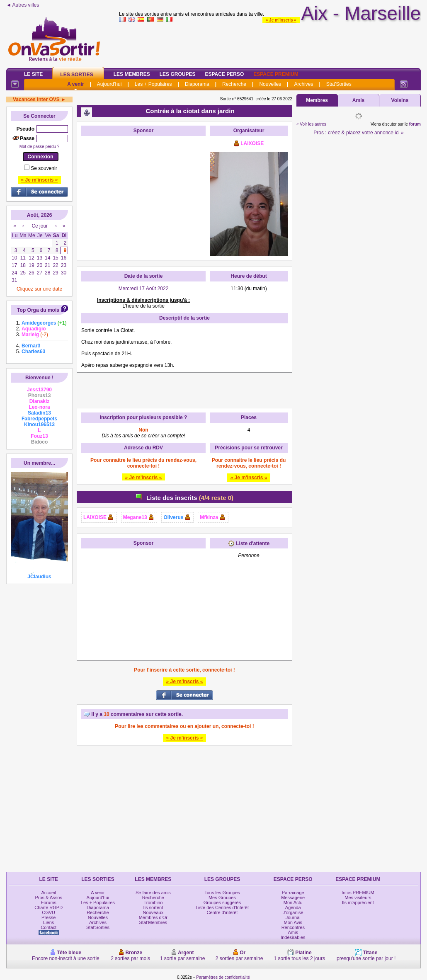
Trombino (153, 902)
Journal (293, 917)
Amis (358, 100)
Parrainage (293, 893)
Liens (49, 922)
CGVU (49, 912)
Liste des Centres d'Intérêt (222, 907)
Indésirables (293, 937)
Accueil (48, 893)
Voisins (400, 100)
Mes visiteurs (358, 898)
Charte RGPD (49, 907)
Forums (49, 902)
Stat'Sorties (339, 84)
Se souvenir (44, 168)
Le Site (33, 74)
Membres (317, 100)
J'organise (293, 912)
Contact (49, 927)
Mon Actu (293, 902)
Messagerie (293, 898)
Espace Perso (224, 74)
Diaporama (197, 84)
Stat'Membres (153, 922)
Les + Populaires (153, 84)
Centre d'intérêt (222, 912)
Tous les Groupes (222, 893)
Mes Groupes (222, 898)
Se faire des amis (153, 893)
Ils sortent (153, 907)
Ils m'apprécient (358, 902)
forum (415, 124)
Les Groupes (178, 74)
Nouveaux (153, 912)
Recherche (234, 84)
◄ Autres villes (23, 5)
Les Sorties (76, 75)
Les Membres (132, 74)
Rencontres (293, 927)
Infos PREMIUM (358, 893)
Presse (49, 917)
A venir (75, 84)
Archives (303, 84)
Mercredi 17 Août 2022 (144, 289)
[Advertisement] (143, 192)
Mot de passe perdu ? (40, 147)
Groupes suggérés (222, 902)
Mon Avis (293, 922)
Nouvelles (270, 84)
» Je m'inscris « (281, 20)
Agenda (293, 907)
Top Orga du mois (38, 310)
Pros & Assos (48, 898)
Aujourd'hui (109, 84)
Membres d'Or (153, 917)
